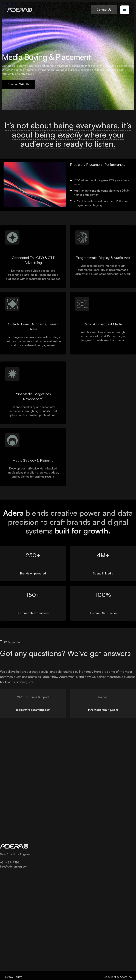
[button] (125, 10)
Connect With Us (18, 85)
